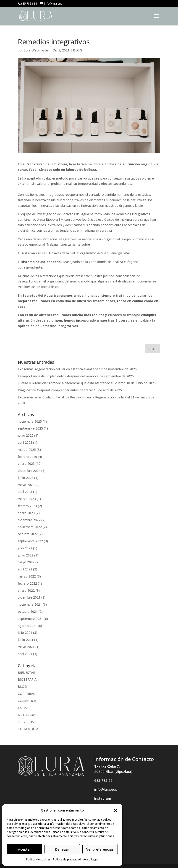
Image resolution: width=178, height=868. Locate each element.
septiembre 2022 (30, 541)
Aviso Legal (91, 859)
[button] (115, 810)
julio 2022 (25, 548)
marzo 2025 (27, 450)
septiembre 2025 (30, 428)
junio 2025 (26, 435)
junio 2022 (26, 555)
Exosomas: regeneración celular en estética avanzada (58, 369)
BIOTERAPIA (27, 679)
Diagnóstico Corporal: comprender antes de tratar (55, 390)
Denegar (62, 849)
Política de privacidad (67, 859)
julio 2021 (25, 633)
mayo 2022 (26, 562)
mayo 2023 (26, 485)
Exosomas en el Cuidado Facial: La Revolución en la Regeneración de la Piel (74, 397)
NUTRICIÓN (27, 715)
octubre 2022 (28, 534)
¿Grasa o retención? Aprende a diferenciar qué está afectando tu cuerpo (72, 383)
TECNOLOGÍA (28, 729)
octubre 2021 (28, 611)
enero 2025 (26, 464)
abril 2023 (25, 492)
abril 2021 (25, 654)
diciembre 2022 (29, 520)
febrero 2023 (27, 506)
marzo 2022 (27, 576)
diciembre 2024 (29, 471)
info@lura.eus (106, 789)
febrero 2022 (27, 583)
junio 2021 (26, 640)
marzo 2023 (27, 499)
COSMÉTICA (27, 701)
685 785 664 (104, 780)
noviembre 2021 (30, 604)
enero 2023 (26, 513)
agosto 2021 (27, 626)
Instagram (103, 798)
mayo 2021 (26, 647)
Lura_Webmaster (36, 50)
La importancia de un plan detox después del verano (57, 376)
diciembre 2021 (29, 597)
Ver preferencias (100, 849)
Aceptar (25, 849)
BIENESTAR (26, 673)
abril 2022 (25, 569)
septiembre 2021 (30, 619)
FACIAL (23, 708)
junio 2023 (26, 478)
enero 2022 (26, 590)
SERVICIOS (26, 722)
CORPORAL (26, 694)
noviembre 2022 (30, 527)
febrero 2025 (27, 457)
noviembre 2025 (30, 421)
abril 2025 (25, 442)
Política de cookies (38, 859)
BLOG (77, 50)
